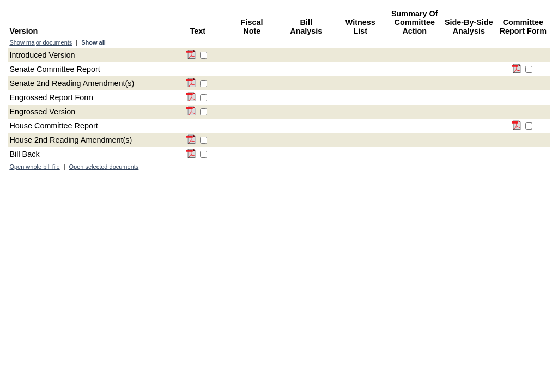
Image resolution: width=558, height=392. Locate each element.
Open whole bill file (34, 167)
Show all (93, 42)
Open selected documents (104, 167)
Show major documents (41, 42)
